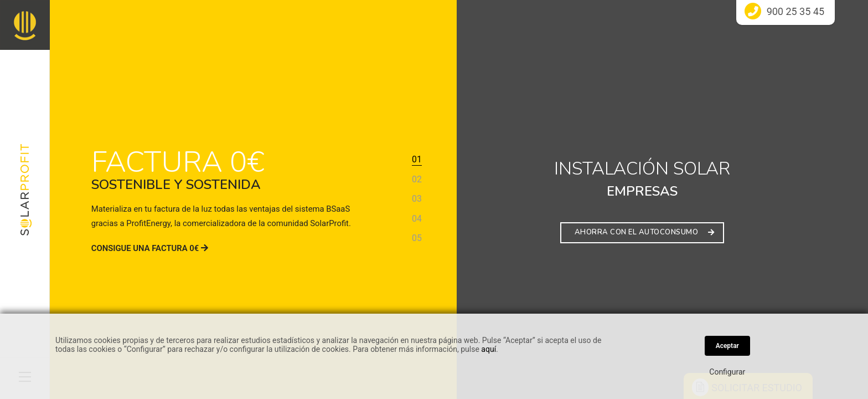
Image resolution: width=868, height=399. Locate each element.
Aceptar (727, 346)
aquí (489, 349)
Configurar (727, 372)
